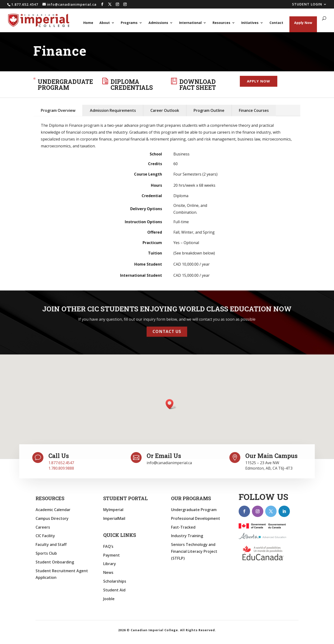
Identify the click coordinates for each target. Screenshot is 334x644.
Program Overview (58, 110)
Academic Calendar (53, 510)
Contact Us (167, 328)
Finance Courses (254, 110)
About (105, 23)
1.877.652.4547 (61, 463)
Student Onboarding (55, 562)
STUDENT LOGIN (307, 5)
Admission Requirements (113, 110)
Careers (43, 527)
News (108, 572)
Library (110, 564)
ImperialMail (114, 518)
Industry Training (187, 536)
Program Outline (209, 110)
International (190, 23)
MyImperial (113, 510)
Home (88, 23)
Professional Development (196, 518)
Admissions (158, 23)
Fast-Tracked (183, 527)
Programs (129, 23)
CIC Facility (45, 536)
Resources (221, 23)
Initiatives (250, 23)
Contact (276, 23)
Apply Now (303, 23)
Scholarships (115, 581)
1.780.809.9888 (61, 468)
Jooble (109, 599)
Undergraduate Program (194, 510)
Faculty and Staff (51, 544)
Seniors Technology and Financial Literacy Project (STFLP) (194, 551)
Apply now (259, 81)
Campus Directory (52, 518)
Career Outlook (165, 110)
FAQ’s (108, 546)
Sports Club (46, 553)
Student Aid (114, 590)
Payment (111, 555)
